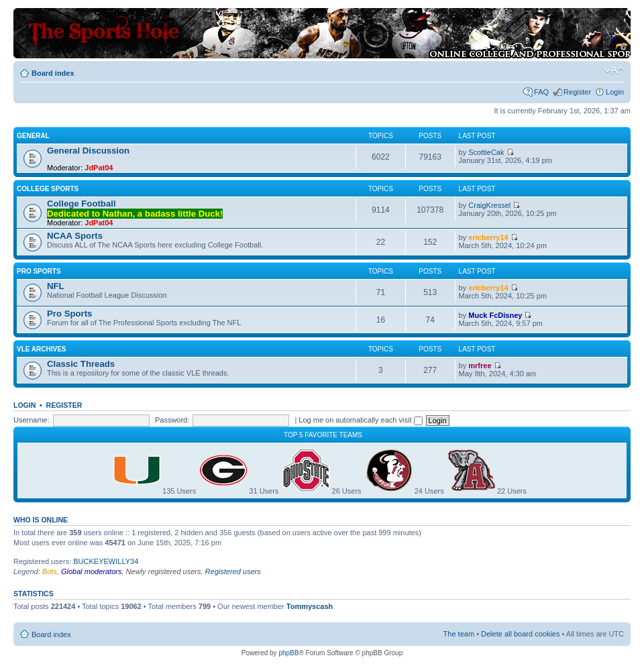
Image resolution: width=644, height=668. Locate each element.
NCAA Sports (75, 236)
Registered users (233, 571)
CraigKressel (489, 205)
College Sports (48, 189)
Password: (172, 420)
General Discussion (88, 151)
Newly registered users (164, 571)
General (33, 136)
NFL (56, 286)
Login (615, 92)
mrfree (480, 366)
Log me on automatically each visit (360, 420)
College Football (82, 204)
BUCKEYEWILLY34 (106, 561)
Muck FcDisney (495, 315)
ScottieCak (486, 152)
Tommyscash (310, 606)
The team (459, 634)
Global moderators (92, 571)
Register (577, 92)
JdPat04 (99, 168)
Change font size (614, 70)
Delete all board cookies (520, 634)
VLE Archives (42, 349)
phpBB (288, 653)
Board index (53, 73)
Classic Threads (81, 364)
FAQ (541, 92)
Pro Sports (39, 271)
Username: (32, 420)
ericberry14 (488, 237)
